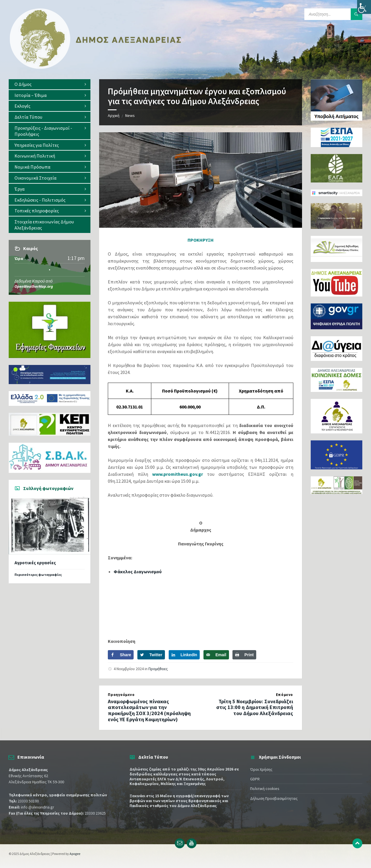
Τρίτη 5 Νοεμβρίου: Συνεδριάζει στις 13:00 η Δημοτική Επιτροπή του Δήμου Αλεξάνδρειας (255, 707)
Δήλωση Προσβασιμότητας (274, 798)
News (130, 115)
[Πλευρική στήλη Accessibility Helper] (364, 7)
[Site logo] (96, 68)
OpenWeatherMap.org (34, 286)
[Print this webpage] (244, 655)
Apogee (75, 854)
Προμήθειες (158, 669)
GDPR (255, 779)
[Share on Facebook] (121, 655)
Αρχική (114, 115)
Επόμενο (284, 695)
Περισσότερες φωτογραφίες (38, 575)
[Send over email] (216, 655)
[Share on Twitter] (151, 655)
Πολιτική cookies (265, 789)
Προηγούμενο (121, 695)
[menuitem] (50, 84)
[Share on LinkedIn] (184, 655)
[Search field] (333, 14)
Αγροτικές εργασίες (35, 563)
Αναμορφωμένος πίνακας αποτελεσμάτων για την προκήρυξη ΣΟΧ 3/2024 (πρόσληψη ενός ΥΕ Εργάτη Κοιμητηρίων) (149, 710)
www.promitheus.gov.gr (178, 474)
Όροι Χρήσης (261, 769)
